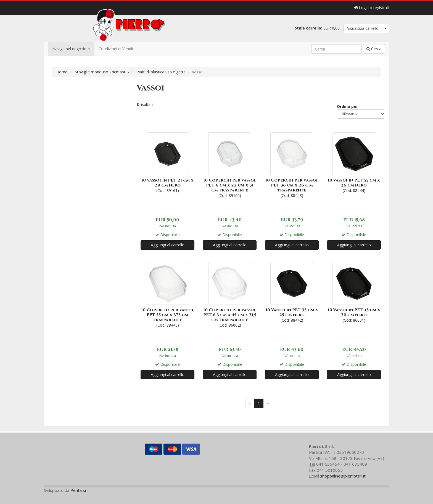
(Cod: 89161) (167, 162)
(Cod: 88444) (354, 162)
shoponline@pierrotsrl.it (343, 476)
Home (62, 72)
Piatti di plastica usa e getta (161, 72)
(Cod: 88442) (292, 292)
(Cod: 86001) (354, 292)
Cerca (374, 49)
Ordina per (347, 106)
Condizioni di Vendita (117, 49)
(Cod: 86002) (230, 294)
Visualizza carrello (363, 28)
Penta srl (79, 490)
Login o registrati (372, 8)
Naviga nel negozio (71, 49)
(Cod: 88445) (167, 294)
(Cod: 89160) (230, 165)
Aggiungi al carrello (168, 245)
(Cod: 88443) (292, 165)
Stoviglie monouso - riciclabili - (102, 72)
